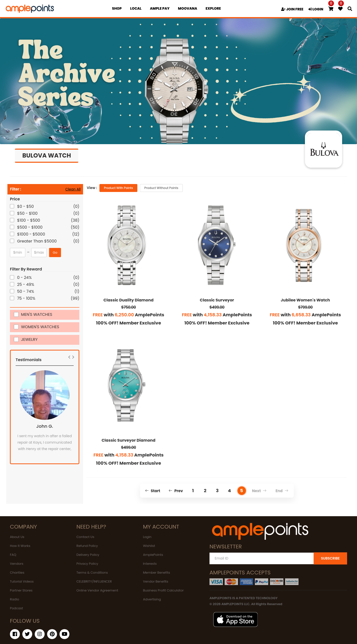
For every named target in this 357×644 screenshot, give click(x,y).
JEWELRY (29, 339)
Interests (150, 564)
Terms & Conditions (92, 573)
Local (136, 8)
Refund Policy (87, 546)
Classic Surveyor (217, 300)
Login (147, 537)
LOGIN (316, 9)
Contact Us (85, 537)
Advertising (152, 599)
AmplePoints (153, 555)
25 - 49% (26, 284)
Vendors (17, 564)
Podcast (16, 608)
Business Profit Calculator (163, 590)
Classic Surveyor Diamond (129, 440)
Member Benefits (157, 573)
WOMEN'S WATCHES (40, 327)
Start (153, 491)
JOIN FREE (292, 9)
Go (55, 253)
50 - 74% (26, 291)
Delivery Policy (88, 555)
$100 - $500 (29, 220)
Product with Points (118, 188)
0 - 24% (25, 278)
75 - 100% (27, 298)
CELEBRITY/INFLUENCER (94, 581)
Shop (117, 8)
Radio (15, 599)
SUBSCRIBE (330, 558)
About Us (17, 537)
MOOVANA (188, 8)
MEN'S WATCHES (37, 314)
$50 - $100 (28, 213)
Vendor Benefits (156, 581)
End (282, 491)
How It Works (20, 546)
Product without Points (161, 188)
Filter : (15, 189)
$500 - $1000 (30, 227)
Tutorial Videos (22, 581)
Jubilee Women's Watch (305, 300)
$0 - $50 (26, 206)
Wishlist (149, 546)
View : (92, 188)
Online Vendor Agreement (97, 590)
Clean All (73, 189)
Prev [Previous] (176, 491)
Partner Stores (21, 590)
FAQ (13, 555)
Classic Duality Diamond (128, 300)
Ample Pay (160, 8)
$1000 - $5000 (31, 234)
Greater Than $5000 (37, 241)
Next (259, 491)
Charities (17, 573)
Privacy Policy (87, 564)
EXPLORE (213, 8)
